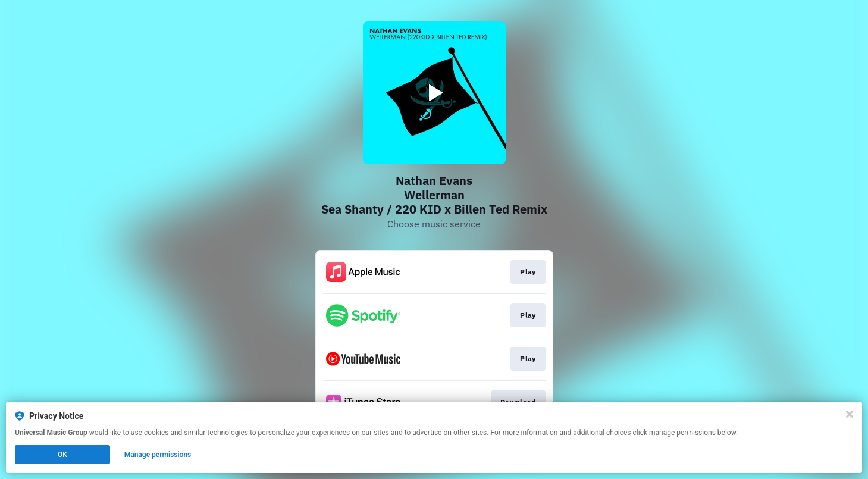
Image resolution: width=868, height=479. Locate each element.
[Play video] (434, 93)
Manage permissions (158, 455)
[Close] (850, 414)
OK (62, 455)
